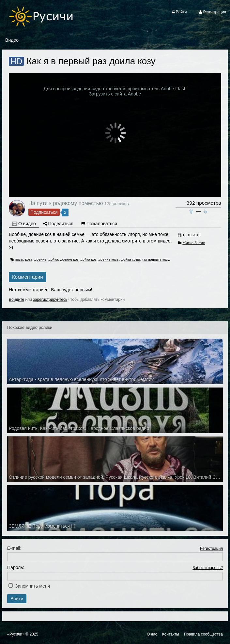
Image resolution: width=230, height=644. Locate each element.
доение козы (109, 259)
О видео (24, 224)
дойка (53, 259)
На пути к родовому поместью (66, 203)
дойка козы (131, 259)
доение (40, 259)
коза (29, 259)
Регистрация (211, 549)
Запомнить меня (32, 586)
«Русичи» (16, 634)
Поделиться (58, 224)
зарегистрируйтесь (50, 300)
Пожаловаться (99, 224)
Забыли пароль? (208, 568)
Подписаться (44, 212)
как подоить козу (156, 259)
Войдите (16, 300)
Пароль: (16, 567)
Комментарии (27, 277)
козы (19, 259)
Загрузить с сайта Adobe (115, 94)
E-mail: (14, 548)
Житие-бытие (194, 243)
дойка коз (89, 259)
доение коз (69, 259)
